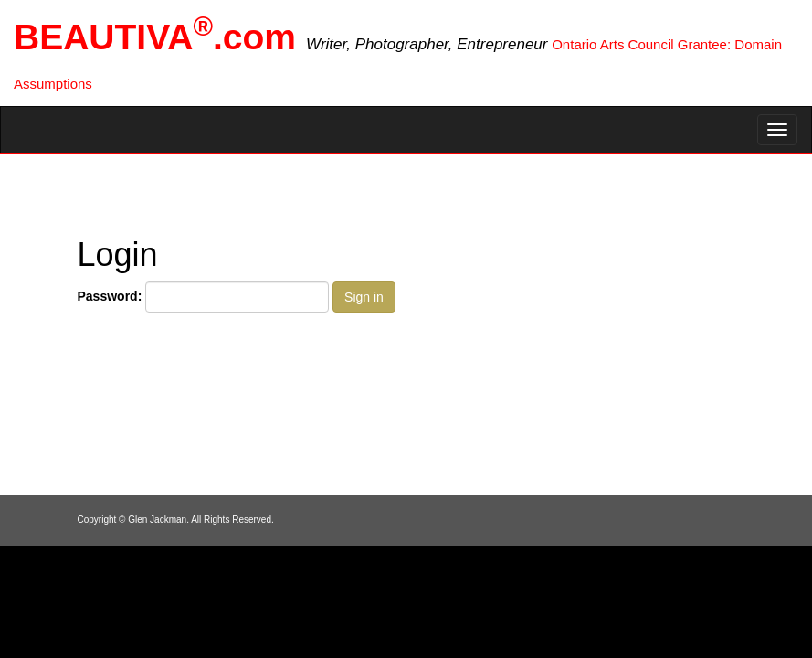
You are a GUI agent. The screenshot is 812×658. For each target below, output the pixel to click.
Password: (110, 296)
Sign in (364, 297)
